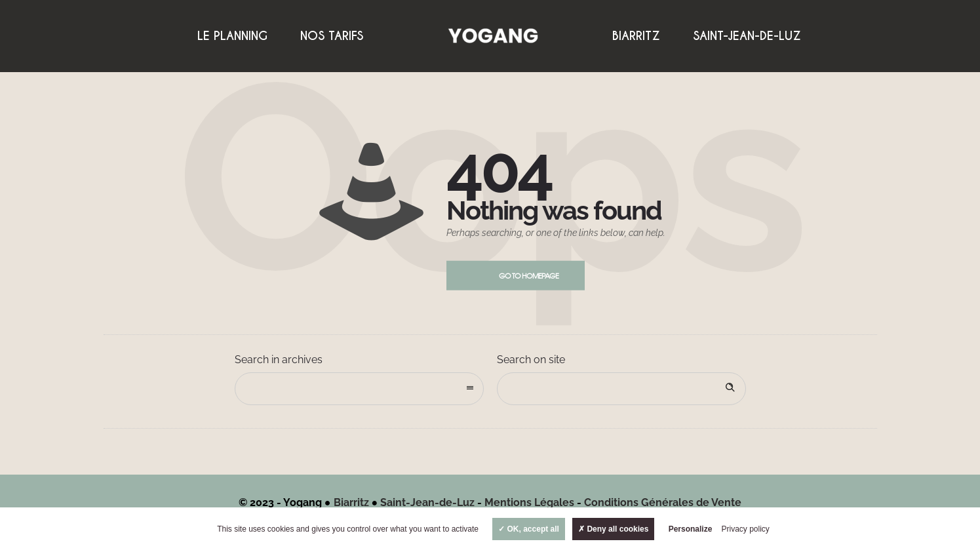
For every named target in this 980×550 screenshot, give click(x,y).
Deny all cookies (613, 529)
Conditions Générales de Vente (663, 502)
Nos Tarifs (332, 36)
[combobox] (359, 389)
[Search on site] (621, 389)
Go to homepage (529, 275)
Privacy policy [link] (746, 529)
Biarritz (636, 36)
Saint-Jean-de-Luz (747, 36)
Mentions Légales (529, 502)
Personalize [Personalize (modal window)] (691, 529)
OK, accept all (529, 529)
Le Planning (232, 36)
